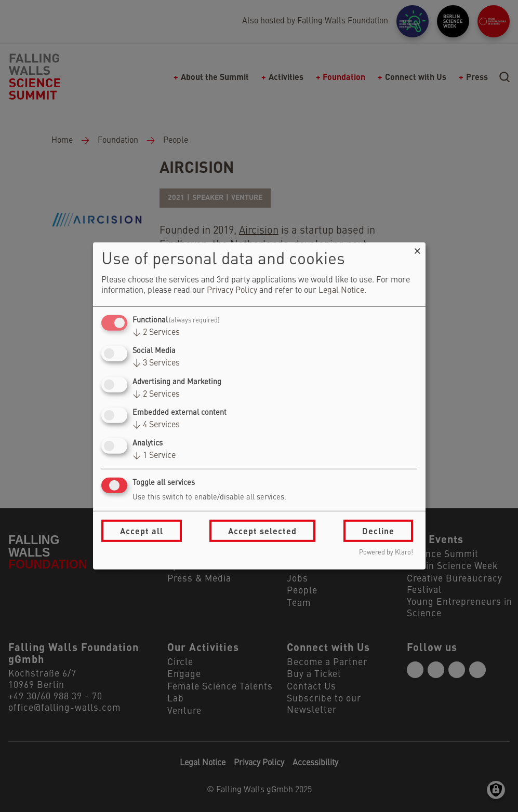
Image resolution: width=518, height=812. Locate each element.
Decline (378, 531)
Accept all (142, 531)
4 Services (156, 425)
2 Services (156, 333)
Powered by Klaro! (386, 553)
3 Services (156, 363)
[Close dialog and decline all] (418, 249)
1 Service (154, 456)
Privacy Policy (232, 291)
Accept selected (262, 531)
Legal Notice (341, 291)
